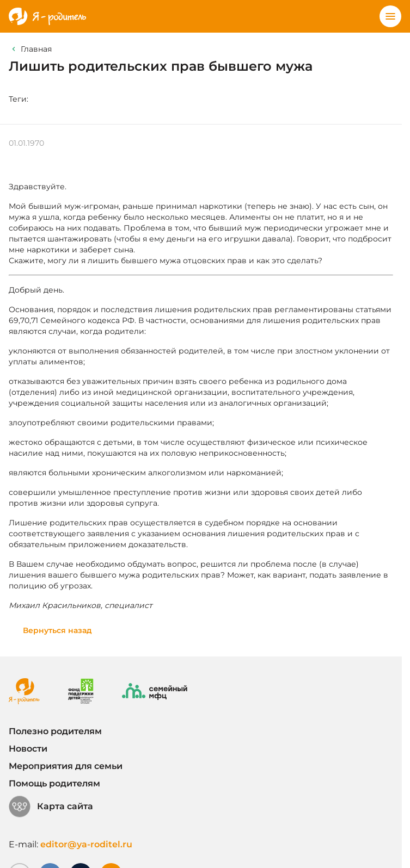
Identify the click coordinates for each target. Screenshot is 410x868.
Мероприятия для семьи (66, 766)
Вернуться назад (57, 630)
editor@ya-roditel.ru (86, 844)
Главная (36, 49)
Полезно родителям (55, 731)
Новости (28, 749)
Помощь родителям (54, 783)
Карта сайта (51, 807)
